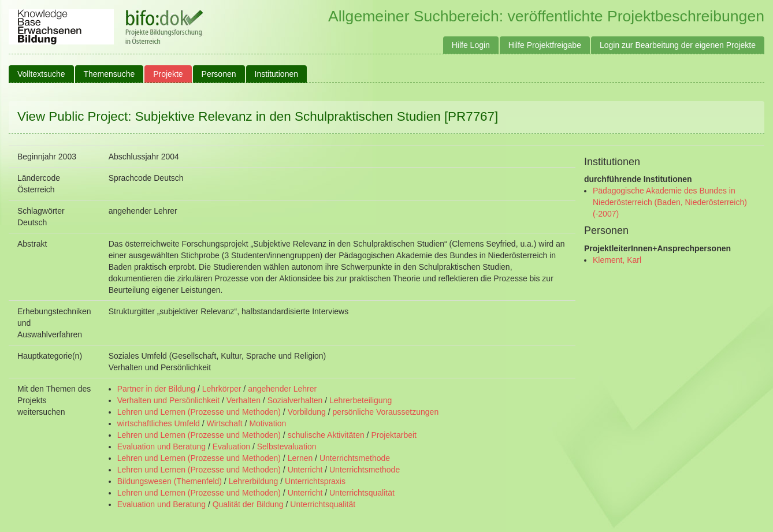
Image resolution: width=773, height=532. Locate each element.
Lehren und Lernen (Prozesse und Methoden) (199, 412)
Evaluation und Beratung (161, 447)
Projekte (168, 74)
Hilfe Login (471, 45)
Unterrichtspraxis (315, 481)
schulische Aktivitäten (326, 435)
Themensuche (109, 74)
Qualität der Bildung (248, 504)
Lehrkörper (222, 389)
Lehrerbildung (254, 481)
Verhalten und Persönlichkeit (168, 400)
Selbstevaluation (287, 447)
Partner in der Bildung (156, 389)
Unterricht (305, 470)
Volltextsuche (41, 74)
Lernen (300, 458)
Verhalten (244, 400)
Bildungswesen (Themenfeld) (170, 481)
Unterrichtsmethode (355, 458)
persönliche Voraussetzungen (385, 412)
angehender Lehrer (282, 389)
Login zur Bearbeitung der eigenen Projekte (678, 45)
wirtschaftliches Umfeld (159, 423)
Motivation (267, 423)
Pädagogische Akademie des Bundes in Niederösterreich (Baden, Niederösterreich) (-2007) (670, 202)
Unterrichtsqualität (362, 493)
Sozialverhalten (295, 400)
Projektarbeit (394, 435)
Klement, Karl (617, 260)
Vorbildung (307, 412)
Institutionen (277, 74)
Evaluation (231, 447)
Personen (219, 74)
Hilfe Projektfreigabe (545, 45)
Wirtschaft (224, 423)
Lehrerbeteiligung (361, 400)
